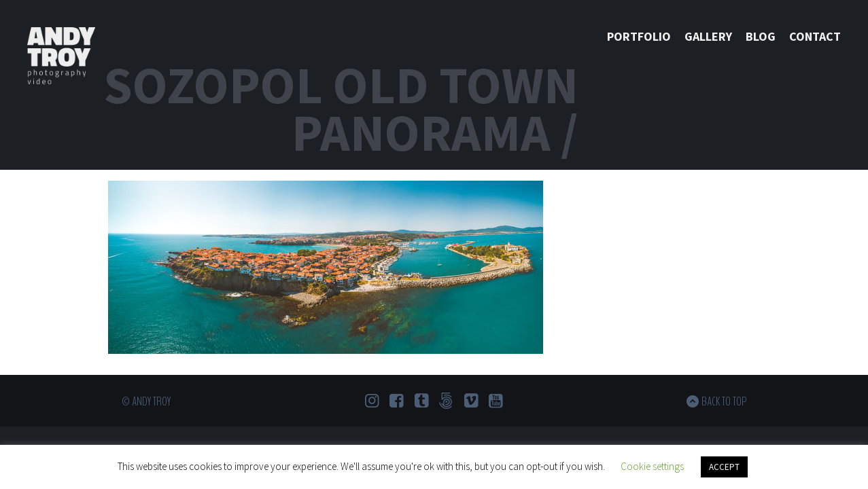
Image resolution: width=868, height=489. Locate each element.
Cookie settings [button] (652, 466)
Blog (761, 36)
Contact (815, 36)
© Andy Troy (146, 401)
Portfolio (639, 36)
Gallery (708, 36)
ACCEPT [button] (724, 467)
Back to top (724, 401)
